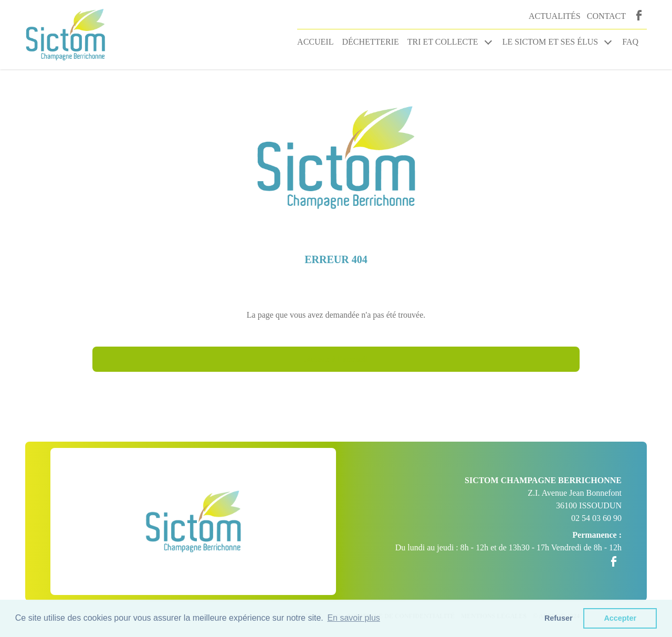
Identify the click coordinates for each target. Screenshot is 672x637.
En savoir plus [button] (354, 618)
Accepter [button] (620, 618)
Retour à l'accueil (336, 359)
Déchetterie (370, 42)
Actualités (555, 16)
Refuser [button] (559, 618)
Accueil (315, 42)
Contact (606, 16)
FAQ (630, 42)
